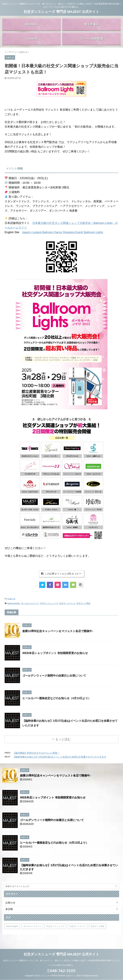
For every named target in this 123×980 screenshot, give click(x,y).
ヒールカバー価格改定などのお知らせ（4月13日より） (57, 704)
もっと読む (63, 745)
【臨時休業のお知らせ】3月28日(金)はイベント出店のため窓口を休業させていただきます (60, 762)
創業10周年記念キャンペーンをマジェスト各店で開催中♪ (58, 637)
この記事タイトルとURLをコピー (61, 579)
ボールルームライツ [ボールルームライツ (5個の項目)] (32, 932)
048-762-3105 (61, 971)
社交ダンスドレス (67, 609)
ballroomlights (14, 609)
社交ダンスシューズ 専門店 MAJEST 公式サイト (62, 12)
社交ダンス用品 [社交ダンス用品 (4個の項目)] (97, 932)
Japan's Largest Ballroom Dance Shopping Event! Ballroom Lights (63, 238)
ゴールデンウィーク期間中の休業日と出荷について (54, 681)
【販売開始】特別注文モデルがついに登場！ (36, 758)
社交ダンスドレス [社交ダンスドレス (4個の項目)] (78, 932)
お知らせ (11, 604)
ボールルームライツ (30, 609)
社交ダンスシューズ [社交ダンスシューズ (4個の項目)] (55, 932)
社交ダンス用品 (83, 609)
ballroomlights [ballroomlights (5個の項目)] (12, 932)
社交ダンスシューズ (49, 609)
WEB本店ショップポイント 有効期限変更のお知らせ (55, 658)
